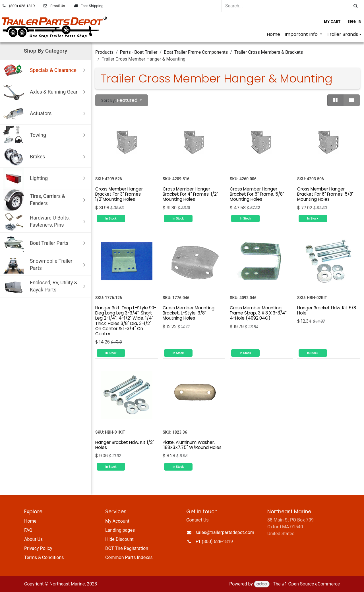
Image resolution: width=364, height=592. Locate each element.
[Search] (356, 6)
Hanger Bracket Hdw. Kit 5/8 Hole (327, 310)
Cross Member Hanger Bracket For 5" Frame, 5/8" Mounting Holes (257, 194)
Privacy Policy (38, 548)
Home (30, 521)
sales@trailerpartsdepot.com (225, 532)
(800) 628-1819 (22, 6)
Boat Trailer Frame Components (196, 52)
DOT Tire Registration (127, 548)
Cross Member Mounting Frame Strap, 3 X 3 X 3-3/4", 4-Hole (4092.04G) (259, 313)
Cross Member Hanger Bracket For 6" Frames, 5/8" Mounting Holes (325, 194)
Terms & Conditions (44, 557)
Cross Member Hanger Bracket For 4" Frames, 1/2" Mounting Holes (190, 194)
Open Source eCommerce (314, 584)
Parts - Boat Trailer (139, 52)
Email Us (58, 6)
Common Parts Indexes (129, 557)
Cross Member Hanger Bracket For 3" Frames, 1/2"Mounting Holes (119, 194)
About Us (33, 539)
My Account (117, 521)
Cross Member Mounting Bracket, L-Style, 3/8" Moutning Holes (189, 313)
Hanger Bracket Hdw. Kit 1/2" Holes (125, 445)
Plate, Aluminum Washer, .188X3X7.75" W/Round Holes (192, 445)
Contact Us (197, 520)
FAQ (28, 530)
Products (104, 52)
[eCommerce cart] (332, 22)
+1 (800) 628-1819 (214, 542)
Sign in (354, 21)
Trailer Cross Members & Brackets (269, 52)
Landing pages (120, 530)
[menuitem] (273, 34)
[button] (122, 100)
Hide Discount (119, 539)
